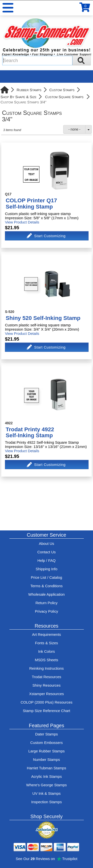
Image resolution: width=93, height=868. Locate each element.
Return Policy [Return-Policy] (46, 603)
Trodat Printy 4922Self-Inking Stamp (30, 433)
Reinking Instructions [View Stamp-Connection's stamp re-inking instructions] (46, 668)
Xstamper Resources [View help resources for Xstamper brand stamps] (46, 694)
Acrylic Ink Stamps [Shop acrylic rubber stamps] (46, 776)
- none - (74, 129)
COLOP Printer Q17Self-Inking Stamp (31, 204)
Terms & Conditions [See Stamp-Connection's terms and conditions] (46, 586)
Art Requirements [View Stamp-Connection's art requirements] (46, 634)
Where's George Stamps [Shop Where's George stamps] (47, 785)
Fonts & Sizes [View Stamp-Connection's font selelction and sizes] (46, 643)
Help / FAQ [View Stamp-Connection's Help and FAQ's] (46, 560)
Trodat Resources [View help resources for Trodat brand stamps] (46, 677)
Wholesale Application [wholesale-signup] (46, 594)
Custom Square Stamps (64, 97)
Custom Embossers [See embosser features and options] (46, 743)
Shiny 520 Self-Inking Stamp (43, 318)
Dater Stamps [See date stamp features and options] (47, 734)
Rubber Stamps (29, 90)
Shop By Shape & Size (18, 97)
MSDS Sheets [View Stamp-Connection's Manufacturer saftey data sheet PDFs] (46, 660)
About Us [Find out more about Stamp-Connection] (47, 543)
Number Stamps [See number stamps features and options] (46, 759)
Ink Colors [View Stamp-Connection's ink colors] (47, 651)
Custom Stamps (62, 90)
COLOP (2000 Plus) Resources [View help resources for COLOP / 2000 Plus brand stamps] (46, 702)
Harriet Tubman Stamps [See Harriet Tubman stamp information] (46, 768)
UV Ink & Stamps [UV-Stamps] (46, 793)
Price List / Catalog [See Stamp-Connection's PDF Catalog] (47, 577)
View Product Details (22, 222)
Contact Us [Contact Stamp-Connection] (46, 552)
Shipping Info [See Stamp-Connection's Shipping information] (47, 569)
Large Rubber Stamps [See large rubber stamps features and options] (46, 751)
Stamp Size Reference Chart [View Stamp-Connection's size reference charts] (46, 711)
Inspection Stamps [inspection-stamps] (46, 802)
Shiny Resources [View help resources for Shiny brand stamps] (46, 685)
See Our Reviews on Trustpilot (46, 859)
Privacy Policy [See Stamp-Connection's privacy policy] (46, 611)
